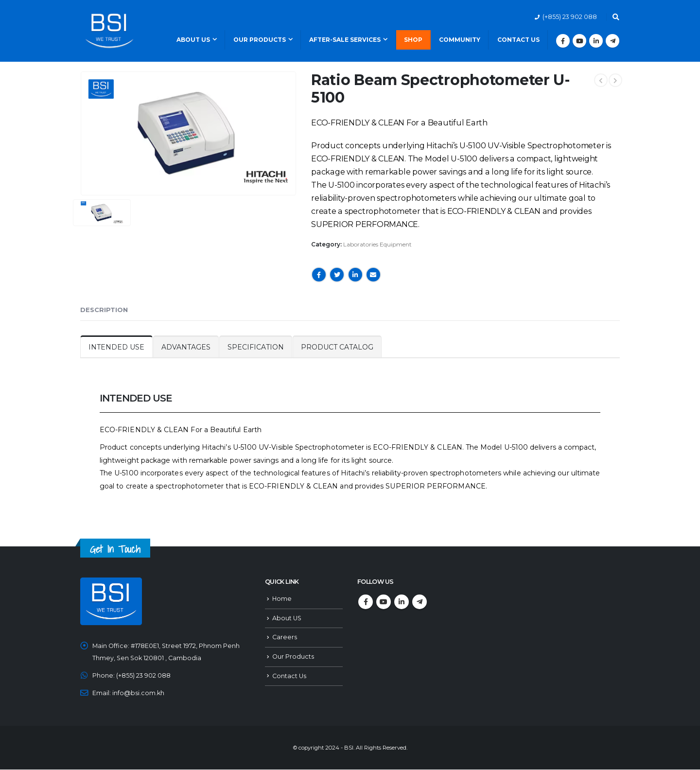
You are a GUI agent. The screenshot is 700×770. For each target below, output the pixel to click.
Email (373, 275)
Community (460, 40)
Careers (285, 638)
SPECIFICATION (256, 347)
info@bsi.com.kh (138, 693)
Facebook (319, 275)
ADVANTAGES (186, 347)
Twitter (337, 275)
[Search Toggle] (616, 17)
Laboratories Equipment (377, 244)
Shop (413, 40)
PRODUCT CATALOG (337, 347)
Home (282, 599)
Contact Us (518, 40)
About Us (193, 40)
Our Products (260, 40)
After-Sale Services (345, 40)
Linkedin (402, 602)
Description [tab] (104, 310)
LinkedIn (355, 275)
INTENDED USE (116, 347)
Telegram (420, 602)
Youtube (384, 602)
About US (287, 618)
